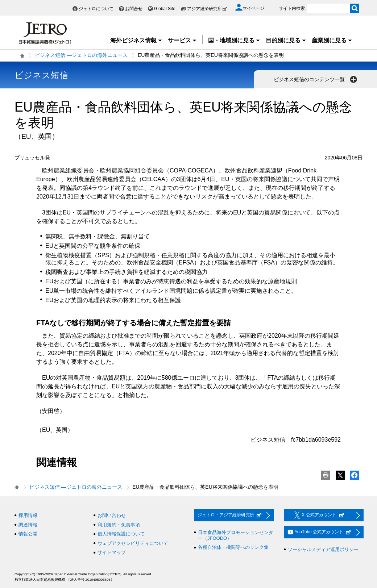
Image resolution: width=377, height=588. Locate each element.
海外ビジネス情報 (136, 40)
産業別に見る (332, 40)
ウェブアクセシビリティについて (133, 543)
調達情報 (28, 525)
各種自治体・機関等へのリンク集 (233, 547)
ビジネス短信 (41, 75)
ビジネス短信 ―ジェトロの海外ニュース (81, 55)
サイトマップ (112, 552)
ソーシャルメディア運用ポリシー (323, 549)
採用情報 (28, 515)
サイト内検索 (292, 8)
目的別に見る (286, 40)
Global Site (165, 9)
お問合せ (134, 9)
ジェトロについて (96, 9)
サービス (182, 40)
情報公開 (28, 534)
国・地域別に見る (234, 40)
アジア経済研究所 (207, 9)
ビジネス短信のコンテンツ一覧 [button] (316, 79)
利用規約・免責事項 (119, 525)
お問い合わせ (112, 515)
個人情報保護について (121, 534)
